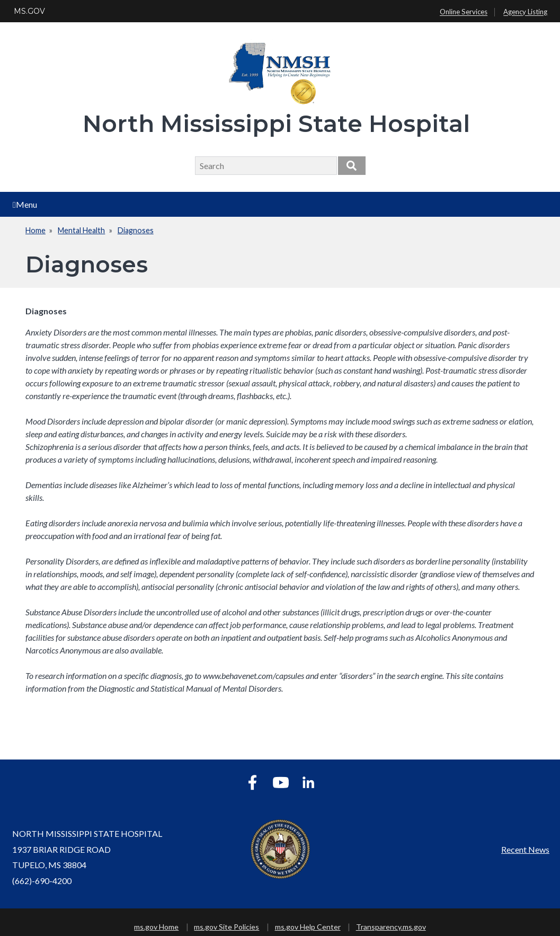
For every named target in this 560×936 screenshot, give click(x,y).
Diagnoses (136, 230)
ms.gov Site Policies (226, 927)
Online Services (464, 12)
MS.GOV (29, 11)
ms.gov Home (156, 927)
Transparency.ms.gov (391, 927)
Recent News (525, 849)
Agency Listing (525, 12)
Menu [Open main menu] (25, 204)
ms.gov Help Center (308, 927)
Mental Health (81, 230)
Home (35, 230)
